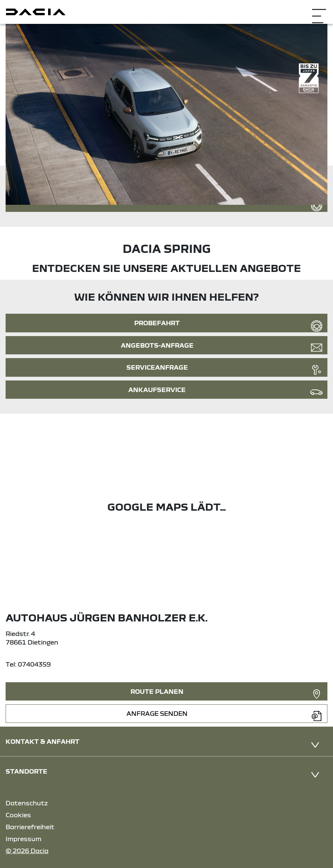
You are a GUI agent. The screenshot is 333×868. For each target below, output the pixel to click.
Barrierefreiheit (30, 827)
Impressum (23, 839)
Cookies (18, 815)
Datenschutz (27, 803)
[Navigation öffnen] (319, 11)
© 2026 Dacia (27, 851)
